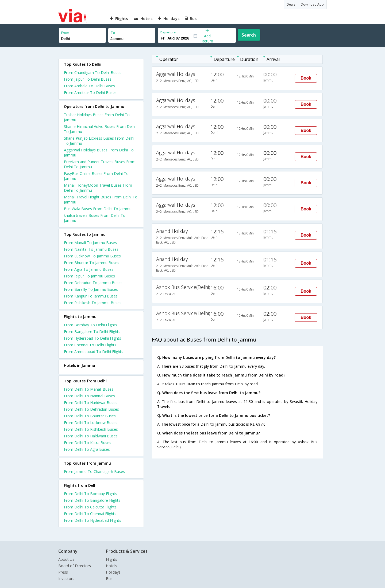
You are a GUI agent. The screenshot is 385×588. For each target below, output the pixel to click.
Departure (168, 32)
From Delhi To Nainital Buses (89, 396)
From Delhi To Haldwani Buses (91, 436)
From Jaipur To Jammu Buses (89, 276)
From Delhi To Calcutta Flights (90, 507)
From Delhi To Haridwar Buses (91, 403)
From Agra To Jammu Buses (89, 269)
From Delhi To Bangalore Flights (92, 500)
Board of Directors (75, 566)
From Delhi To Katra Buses (88, 443)
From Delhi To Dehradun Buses (91, 409)
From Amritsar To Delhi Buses (90, 93)
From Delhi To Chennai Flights (90, 514)
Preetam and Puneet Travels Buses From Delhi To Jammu (100, 164)
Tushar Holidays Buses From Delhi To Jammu (97, 117)
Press (63, 572)
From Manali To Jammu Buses (90, 243)
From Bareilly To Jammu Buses (91, 289)
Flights (111, 559)
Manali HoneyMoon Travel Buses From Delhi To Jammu (98, 188)
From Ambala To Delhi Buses (89, 86)
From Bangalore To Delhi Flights (92, 332)
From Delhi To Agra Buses (87, 449)
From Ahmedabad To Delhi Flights (94, 352)
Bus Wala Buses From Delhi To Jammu (98, 209)
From (65, 33)
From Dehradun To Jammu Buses (93, 283)
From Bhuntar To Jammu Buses (92, 263)
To (113, 33)
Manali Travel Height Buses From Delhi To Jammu (101, 199)
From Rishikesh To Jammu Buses (93, 303)
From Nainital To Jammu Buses (91, 249)
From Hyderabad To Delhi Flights (93, 338)
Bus (109, 579)
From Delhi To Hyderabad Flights (93, 520)
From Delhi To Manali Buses (89, 389)
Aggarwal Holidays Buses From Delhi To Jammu (99, 152)
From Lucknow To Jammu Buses (92, 256)
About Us (66, 559)
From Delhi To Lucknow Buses (91, 423)
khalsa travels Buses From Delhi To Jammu (95, 218)
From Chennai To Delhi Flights (90, 345)
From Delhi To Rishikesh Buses (91, 429)
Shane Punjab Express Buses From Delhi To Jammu (99, 141)
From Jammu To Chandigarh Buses (94, 471)
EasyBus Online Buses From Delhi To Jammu (96, 176)
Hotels (111, 566)
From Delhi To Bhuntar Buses (90, 416)
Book (306, 78)
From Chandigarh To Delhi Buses (93, 72)
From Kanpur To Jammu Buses (91, 296)
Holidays (113, 572)
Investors (66, 579)
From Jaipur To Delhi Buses (88, 79)
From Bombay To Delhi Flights (91, 325)
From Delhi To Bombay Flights (91, 494)
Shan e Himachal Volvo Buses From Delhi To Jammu (100, 129)
